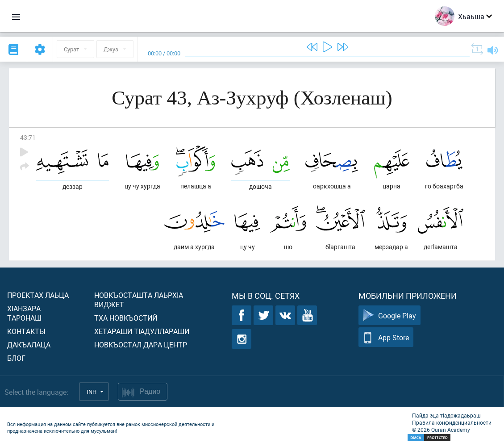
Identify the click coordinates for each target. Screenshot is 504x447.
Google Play (389, 315)
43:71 (28, 137)
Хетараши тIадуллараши (142, 331)
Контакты (26, 331)
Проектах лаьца (38, 295)
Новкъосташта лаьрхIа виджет (139, 300)
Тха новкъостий (126, 318)
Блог (16, 358)
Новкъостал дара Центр (141, 345)
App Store (386, 337)
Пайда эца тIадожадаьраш (446, 415)
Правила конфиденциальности (452, 422)
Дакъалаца (29, 345)
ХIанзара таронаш (24, 313)
